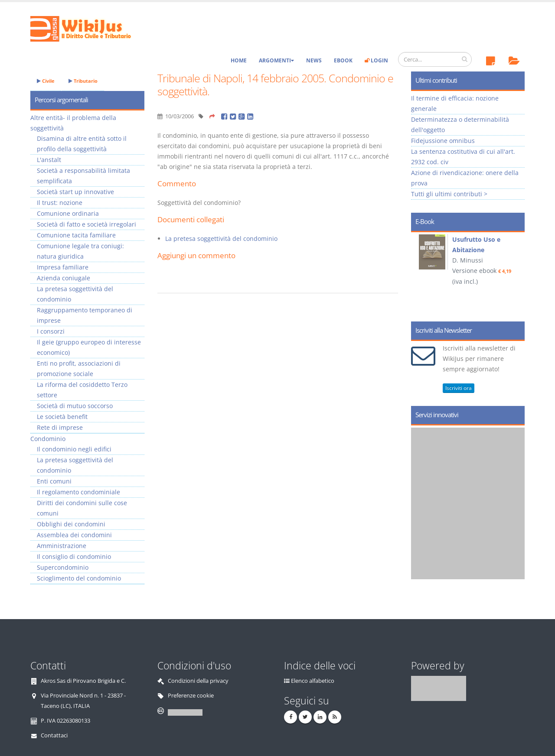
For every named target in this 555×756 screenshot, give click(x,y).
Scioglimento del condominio (79, 578)
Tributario (83, 81)
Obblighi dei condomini (71, 524)
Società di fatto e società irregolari (87, 224)
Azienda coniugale (64, 278)
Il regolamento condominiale (78, 492)
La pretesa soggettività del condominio (221, 238)
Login (376, 60)
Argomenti (276, 60)
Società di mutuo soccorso (75, 406)
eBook (343, 60)
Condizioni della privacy (198, 681)
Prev (421, 274)
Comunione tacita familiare (76, 235)
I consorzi (51, 331)
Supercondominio (63, 567)
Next (515, 274)
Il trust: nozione (60, 203)
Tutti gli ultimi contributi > (449, 194)
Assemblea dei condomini (74, 535)
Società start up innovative (75, 192)
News (314, 60)
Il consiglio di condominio (74, 556)
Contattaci (54, 735)
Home (239, 60)
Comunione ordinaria (68, 213)
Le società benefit (62, 417)
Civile (46, 81)
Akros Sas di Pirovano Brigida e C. (83, 681)
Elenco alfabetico (313, 681)
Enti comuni (54, 481)
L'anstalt (49, 160)
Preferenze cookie (191, 696)
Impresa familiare (63, 267)
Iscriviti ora (459, 388)
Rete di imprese (60, 427)
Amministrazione (62, 546)
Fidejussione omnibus (443, 141)
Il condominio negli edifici (74, 449)
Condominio (48, 439)
